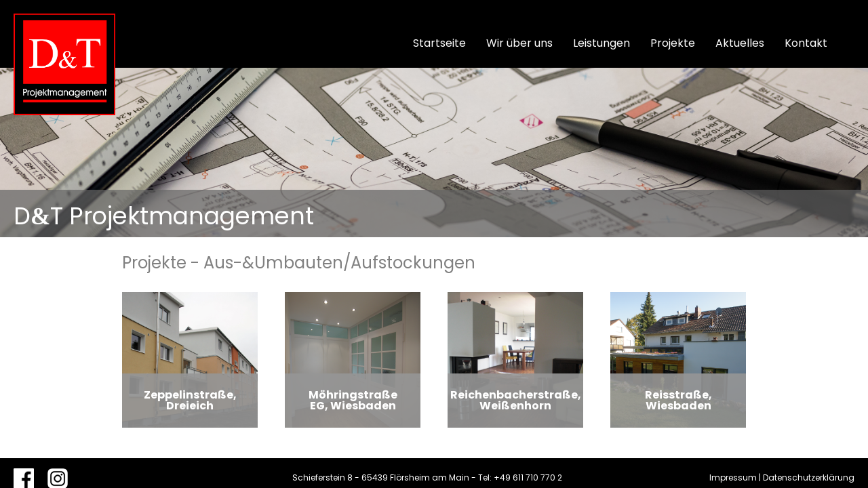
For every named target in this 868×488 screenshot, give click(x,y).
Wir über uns (519, 43)
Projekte (673, 43)
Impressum (733, 477)
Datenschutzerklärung (809, 477)
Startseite (439, 43)
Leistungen (601, 43)
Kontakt (806, 43)
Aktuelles (740, 43)
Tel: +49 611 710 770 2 (520, 477)
